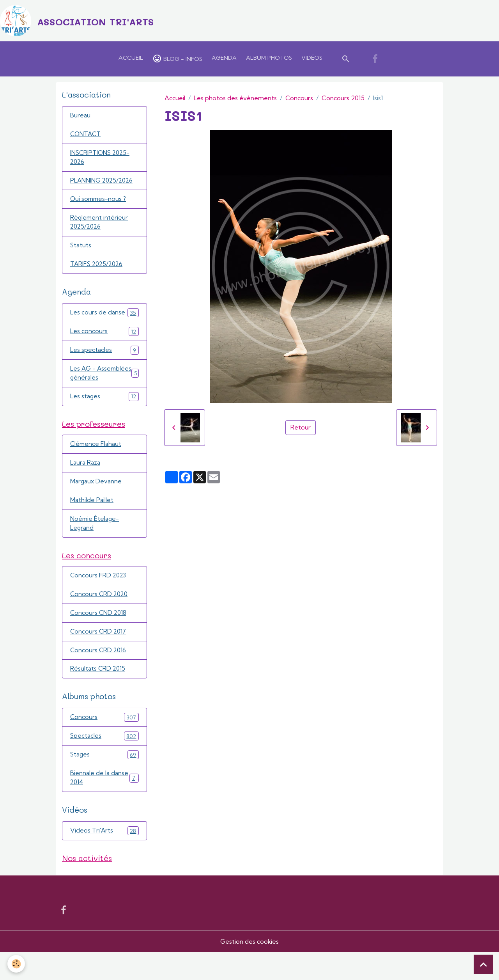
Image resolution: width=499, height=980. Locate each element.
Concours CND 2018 (99, 636)
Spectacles (104, 761)
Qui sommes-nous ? (99, 204)
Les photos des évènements (235, 100)
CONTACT (86, 137)
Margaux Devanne (96, 502)
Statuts (81, 252)
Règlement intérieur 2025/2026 (100, 228)
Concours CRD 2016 (99, 675)
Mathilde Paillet (92, 521)
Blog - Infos (177, 61)
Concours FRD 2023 (99, 598)
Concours (299, 100)
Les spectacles (104, 358)
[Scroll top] (483, 964)
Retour (301, 430)
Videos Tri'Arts (104, 858)
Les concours (104, 338)
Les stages (104, 415)
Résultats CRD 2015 (98, 694)
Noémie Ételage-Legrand (95, 545)
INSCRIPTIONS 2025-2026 (102, 161)
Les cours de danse (104, 319)
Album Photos (269, 60)
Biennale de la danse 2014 (104, 804)
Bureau (80, 118)
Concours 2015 (343, 100)
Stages (104, 780)
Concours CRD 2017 (99, 655)
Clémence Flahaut (96, 463)
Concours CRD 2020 (100, 617)
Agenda (224, 60)
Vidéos (312, 60)
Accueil (131, 60)
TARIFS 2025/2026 (98, 271)
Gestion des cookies (249, 969)
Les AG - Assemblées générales (104, 386)
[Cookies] (17, 964)
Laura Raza (85, 483)
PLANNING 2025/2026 (104, 185)
